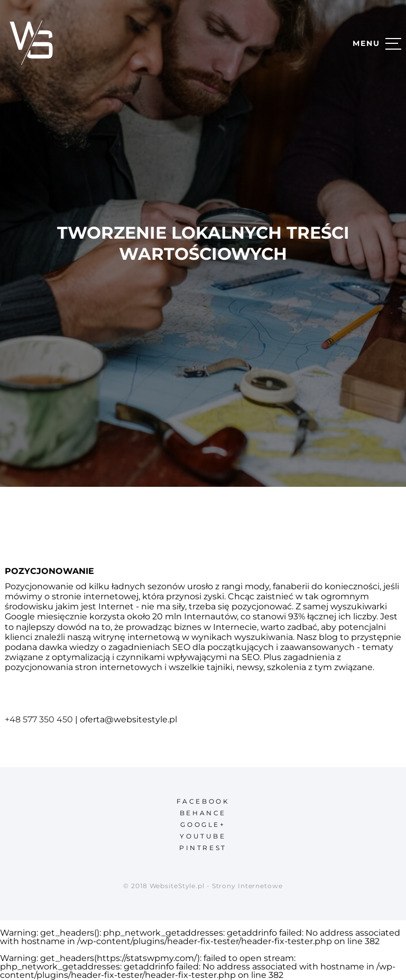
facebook (203, 801)
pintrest (203, 848)
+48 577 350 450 (39, 719)
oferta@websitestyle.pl (128, 719)
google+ (203, 824)
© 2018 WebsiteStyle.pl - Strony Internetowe (203, 886)
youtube (203, 836)
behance (203, 813)
